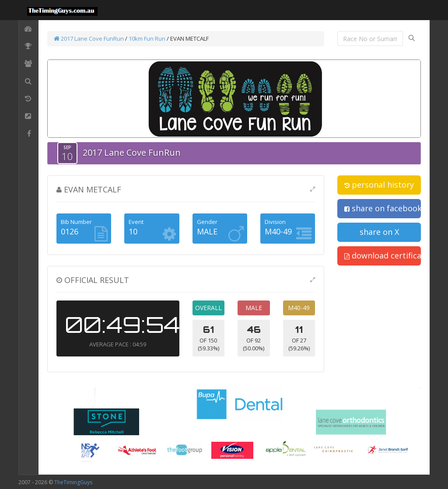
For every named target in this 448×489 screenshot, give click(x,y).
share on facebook (383, 208)
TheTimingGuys (73, 482)
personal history (379, 185)
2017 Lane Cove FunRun (89, 38)
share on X (379, 232)
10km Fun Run (147, 38)
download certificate (383, 255)
